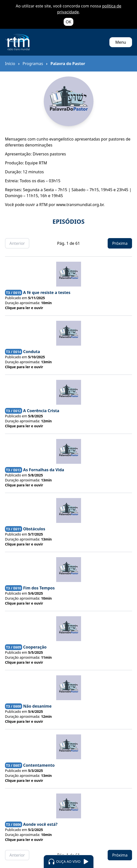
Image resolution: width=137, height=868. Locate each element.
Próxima (120, 243)
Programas (33, 64)
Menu (121, 42)
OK (68, 22)
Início (10, 64)
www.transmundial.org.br (80, 205)
